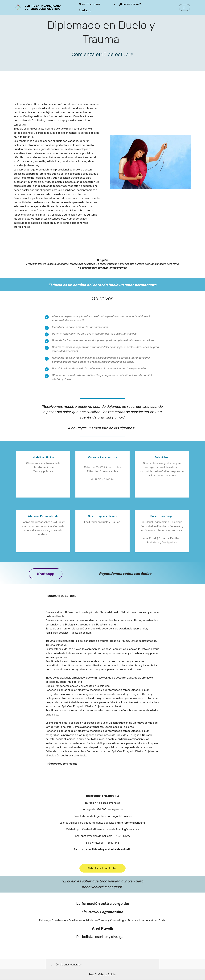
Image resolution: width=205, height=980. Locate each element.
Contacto (91, 10)
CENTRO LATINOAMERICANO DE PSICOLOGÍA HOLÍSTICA (47, 7)
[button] (102, 965)
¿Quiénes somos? (136, 4)
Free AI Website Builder (103, 975)
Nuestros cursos (96, 4)
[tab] (102, 965)
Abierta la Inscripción (102, 869)
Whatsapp (46, 574)
